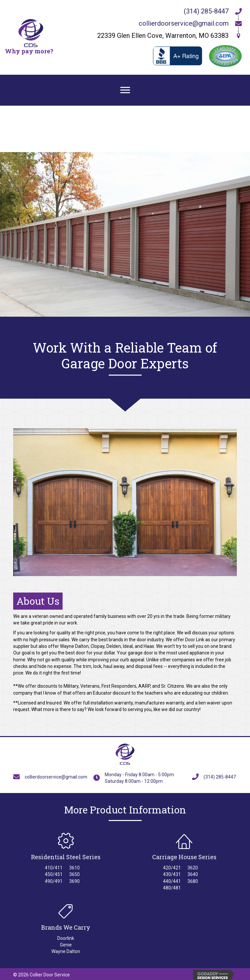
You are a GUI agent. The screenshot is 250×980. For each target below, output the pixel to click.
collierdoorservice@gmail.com (184, 23)
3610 (74, 868)
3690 (74, 881)
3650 (74, 874)
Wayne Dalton (66, 951)
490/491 (54, 881)
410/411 (54, 868)
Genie (66, 945)
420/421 (172, 868)
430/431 (172, 874)
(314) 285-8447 (206, 11)
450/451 (54, 874)
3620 (193, 868)
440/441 (172, 881)
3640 (193, 874)
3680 (193, 881)
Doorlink (66, 938)
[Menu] (125, 90)
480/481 (172, 888)
